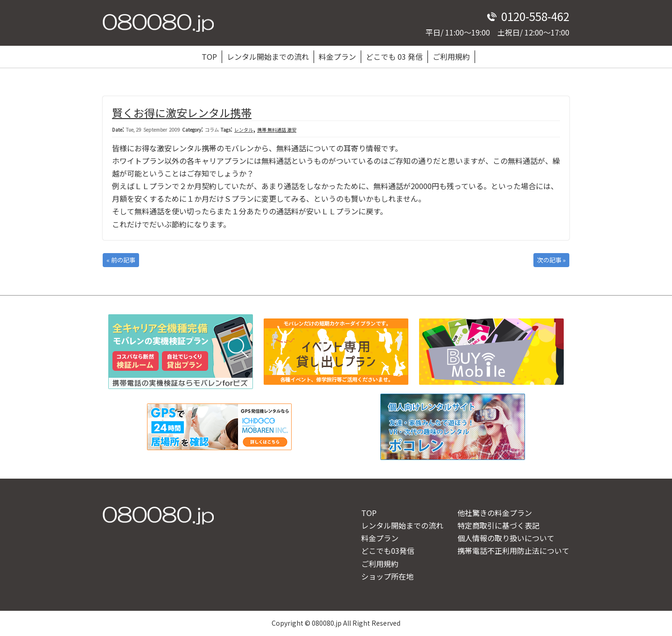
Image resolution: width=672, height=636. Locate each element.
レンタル (244, 130)
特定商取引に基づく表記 (498, 525)
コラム (212, 130)
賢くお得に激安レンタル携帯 (182, 113)
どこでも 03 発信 (394, 57)
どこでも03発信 (388, 551)
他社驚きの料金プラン (495, 513)
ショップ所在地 (387, 576)
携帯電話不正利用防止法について (513, 551)
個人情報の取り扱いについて (506, 538)
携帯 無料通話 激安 (277, 130)
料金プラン (337, 57)
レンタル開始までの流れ (268, 57)
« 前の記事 (121, 260)
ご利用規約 (451, 57)
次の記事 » (551, 260)
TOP (209, 57)
